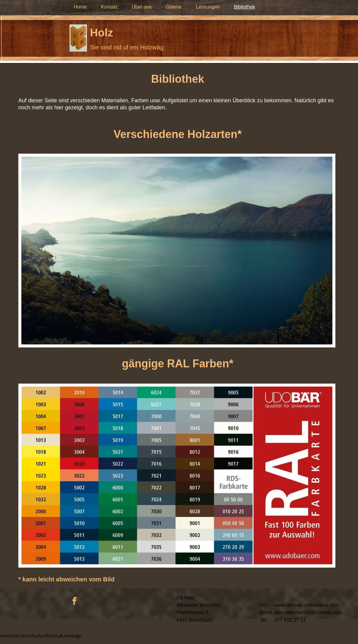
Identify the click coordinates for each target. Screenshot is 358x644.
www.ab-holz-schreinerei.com (307, 605)
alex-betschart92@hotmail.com (308, 612)
